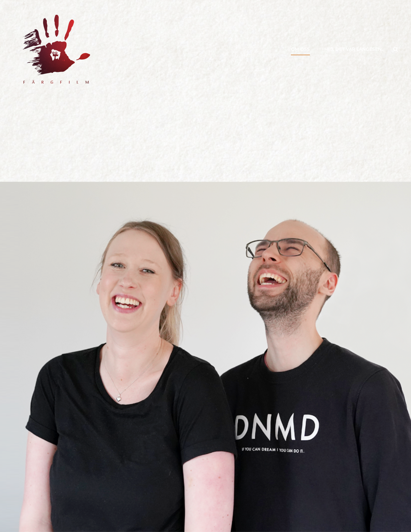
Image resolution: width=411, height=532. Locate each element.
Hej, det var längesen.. (354, 49)
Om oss (300, 49)
